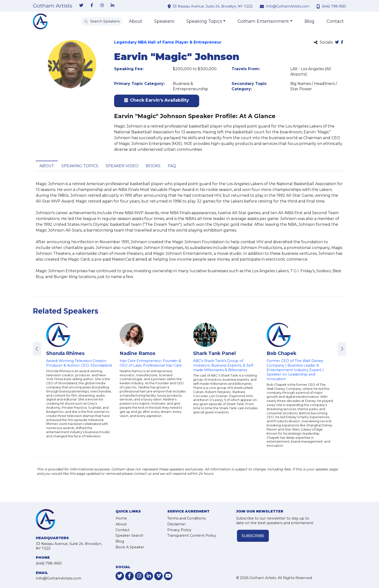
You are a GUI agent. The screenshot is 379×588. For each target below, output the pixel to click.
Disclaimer (176, 524)
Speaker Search (129, 535)
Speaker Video (122, 166)
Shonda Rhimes (65, 353)
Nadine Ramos (138, 353)
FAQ (172, 166)
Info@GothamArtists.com (288, 6)
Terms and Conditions (186, 518)
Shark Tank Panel (214, 353)
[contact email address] (262, 6)
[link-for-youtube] (168, 576)
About (135, 21)
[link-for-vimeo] (158, 576)
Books (153, 166)
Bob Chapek (281, 353)
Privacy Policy (179, 530)
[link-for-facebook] (92, 6)
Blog (310, 21)
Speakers (164, 21)
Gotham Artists (53, 6)
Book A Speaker (130, 547)
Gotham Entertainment (263, 21)
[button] (157, 101)
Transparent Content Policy (192, 535)
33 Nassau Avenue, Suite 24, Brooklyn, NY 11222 (213, 6)
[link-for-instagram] (102, 6)
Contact (335, 21)
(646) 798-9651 (334, 6)
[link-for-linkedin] (112, 6)
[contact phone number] (319, 6)
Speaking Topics (204, 21)
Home (121, 518)
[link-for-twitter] (81, 6)
